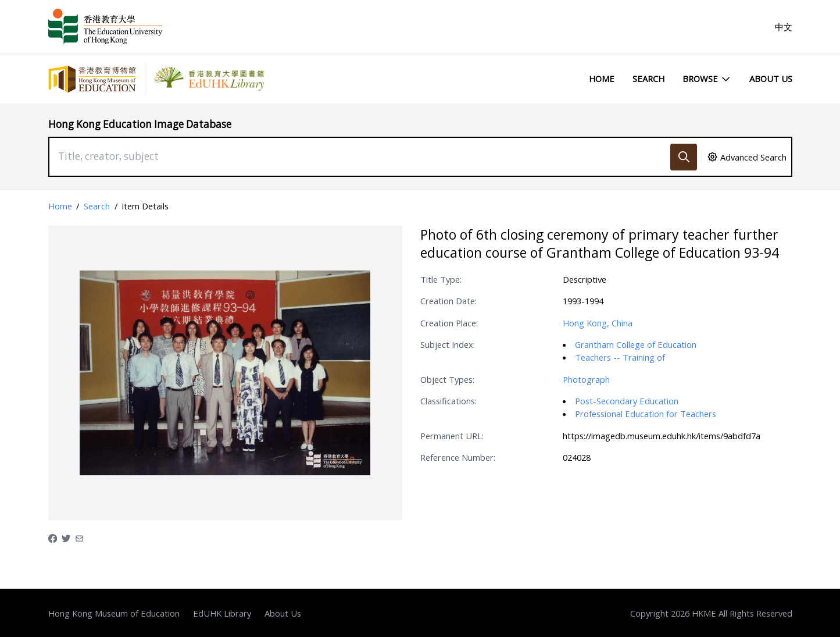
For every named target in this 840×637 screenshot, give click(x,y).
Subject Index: (448, 344)
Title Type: (441, 279)
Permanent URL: (452, 436)
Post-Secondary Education (627, 401)
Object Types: (447, 379)
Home (602, 79)
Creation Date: (448, 301)
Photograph (586, 379)
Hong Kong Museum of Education (114, 613)
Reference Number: (458, 457)
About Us (771, 79)
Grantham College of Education (636, 344)
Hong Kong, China (598, 323)
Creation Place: (449, 323)
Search (648, 79)
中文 (784, 27)
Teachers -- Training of (620, 357)
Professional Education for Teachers (646, 414)
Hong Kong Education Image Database (140, 124)
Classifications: (448, 401)
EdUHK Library (222, 613)
